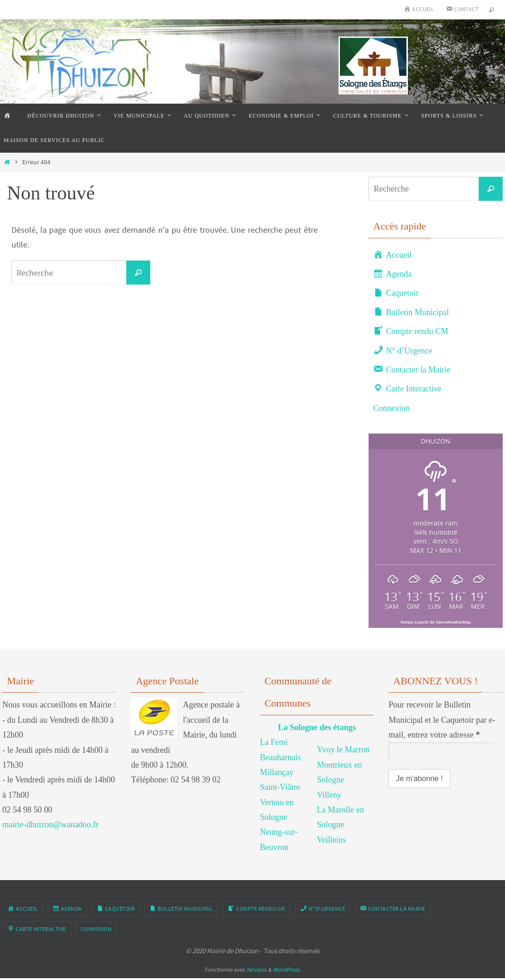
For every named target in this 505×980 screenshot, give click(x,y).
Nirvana (256, 970)
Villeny (329, 795)
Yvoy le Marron (343, 750)
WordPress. (287, 970)
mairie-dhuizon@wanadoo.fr (50, 825)
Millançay (277, 772)
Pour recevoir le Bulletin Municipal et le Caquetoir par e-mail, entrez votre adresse (442, 720)
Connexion (391, 408)
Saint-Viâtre (280, 787)
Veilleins (331, 840)
